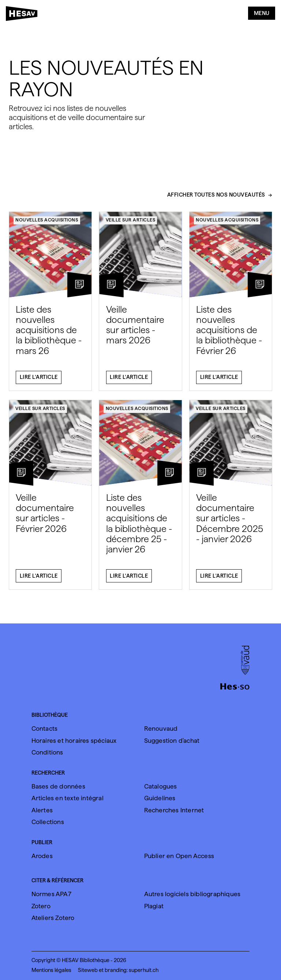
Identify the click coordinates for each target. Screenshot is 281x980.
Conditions (47, 752)
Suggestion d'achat (172, 741)
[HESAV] (24, 15)
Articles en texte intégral (68, 798)
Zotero (41, 906)
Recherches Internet (174, 810)
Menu (262, 13)
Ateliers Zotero (53, 918)
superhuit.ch (144, 970)
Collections (48, 822)
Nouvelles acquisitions (47, 224)
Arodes (42, 856)
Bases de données (58, 786)
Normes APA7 (51, 894)
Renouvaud (161, 729)
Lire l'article (39, 381)
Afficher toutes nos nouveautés (216, 200)
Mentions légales (51, 970)
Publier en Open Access (179, 856)
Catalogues (161, 786)
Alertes (42, 810)
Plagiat (154, 906)
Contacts (45, 729)
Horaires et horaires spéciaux (74, 741)
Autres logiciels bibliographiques (192, 894)
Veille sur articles (131, 224)
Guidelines (160, 798)
